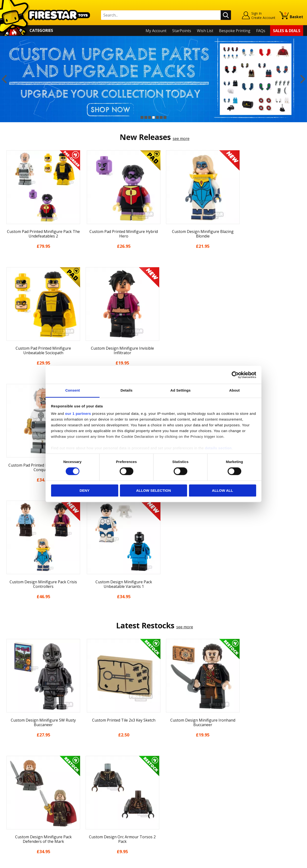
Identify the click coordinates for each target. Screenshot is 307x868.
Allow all (223, 490)
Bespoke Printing (235, 31)
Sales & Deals (287, 31)
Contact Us (89, 758)
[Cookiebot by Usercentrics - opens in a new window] (235, 375)
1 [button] (142, 117)
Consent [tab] (73, 390)
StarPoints (182, 31)
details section (218, 448)
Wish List (205, 31)
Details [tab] (127, 390)
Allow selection (154, 490)
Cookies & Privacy (20, 807)
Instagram (190, 777)
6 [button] (161, 117)
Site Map (12, 827)
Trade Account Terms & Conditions (110, 810)
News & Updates (19, 779)
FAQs (261, 31)
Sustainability (16, 821)
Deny (85, 490)
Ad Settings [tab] (180, 390)
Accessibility (15, 814)
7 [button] (165, 117)
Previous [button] (4, 79)
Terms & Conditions (22, 800)
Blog (8, 786)
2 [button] (146, 117)
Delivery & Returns (21, 793)
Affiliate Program (94, 818)
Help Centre (89, 766)
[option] (153, 79)
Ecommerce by (285, 862)
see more (181, 139)
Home (9, 758)
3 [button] (150, 117)
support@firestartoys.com (102, 782)
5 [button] (157, 117)
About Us (12, 772)
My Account (156, 31)
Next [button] (303, 79)
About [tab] (235, 390)
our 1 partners (78, 414)
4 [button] (153, 117)
